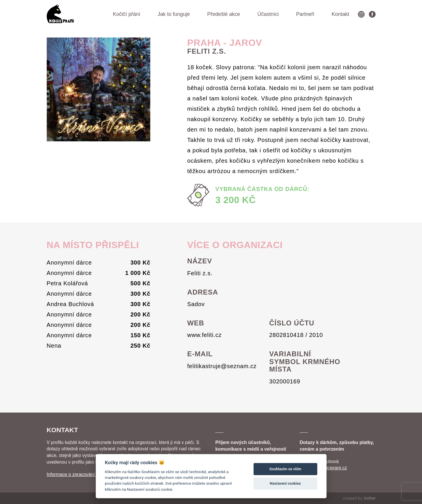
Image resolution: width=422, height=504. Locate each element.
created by (359, 498)
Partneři (305, 14)
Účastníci (268, 14)
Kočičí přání (126, 14)
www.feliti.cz (204, 335)
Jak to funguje (174, 14)
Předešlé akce (224, 14)
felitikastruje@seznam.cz (222, 366)
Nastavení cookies (285, 483)
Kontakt (340, 14)
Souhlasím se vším (285, 469)
